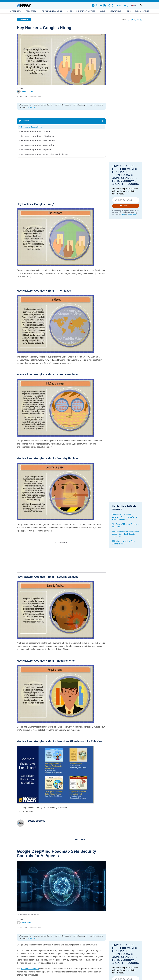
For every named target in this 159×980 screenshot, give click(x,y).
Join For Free (126, 206)
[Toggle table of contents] (61, 121)
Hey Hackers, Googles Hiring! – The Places (36, 131)
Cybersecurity (24, 19)
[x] (109, 5)
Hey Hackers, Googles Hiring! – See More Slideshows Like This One (44, 154)
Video (79, 11)
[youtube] (101, 5)
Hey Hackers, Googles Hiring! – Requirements (36, 150)
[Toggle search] (141, 5)
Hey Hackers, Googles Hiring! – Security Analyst (37, 145)
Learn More (32, 107)
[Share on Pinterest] (138, 20)
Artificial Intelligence (61, 11)
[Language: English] (134, 5)
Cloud (112, 11)
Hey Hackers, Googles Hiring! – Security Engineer (38, 141)
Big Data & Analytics (95, 11)
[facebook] (93, 5)
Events (138, 11)
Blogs (130, 11)
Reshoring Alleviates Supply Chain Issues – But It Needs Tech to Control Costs (125, 534)
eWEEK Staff (24, 923)
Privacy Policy (132, 215)
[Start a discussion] (128, 20)
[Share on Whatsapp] (141, 20)
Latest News (25, 11)
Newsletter (120, 5)
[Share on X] (135, 20)
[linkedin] (97, 5)
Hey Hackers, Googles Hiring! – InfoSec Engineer (38, 136)
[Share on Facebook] (132, 20)
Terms (123, 215)
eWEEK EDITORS (25, 92)
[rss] (105, 5)
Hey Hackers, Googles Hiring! (32, 127)
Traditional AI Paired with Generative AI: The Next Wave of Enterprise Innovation (125, 517)
